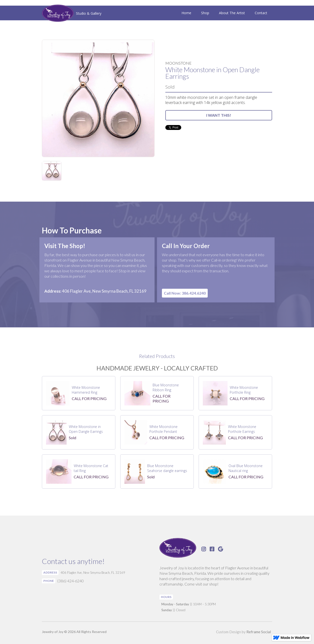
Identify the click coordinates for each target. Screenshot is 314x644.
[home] (72, 14)
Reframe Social (259, 632)
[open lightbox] (98, 98)
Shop (205, 13)
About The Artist (232, 13)
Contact (261, 13)
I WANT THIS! (219, 115)
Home (186, 13)
